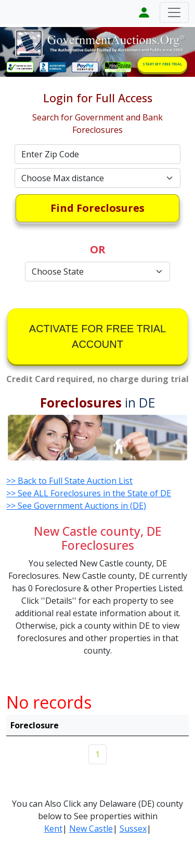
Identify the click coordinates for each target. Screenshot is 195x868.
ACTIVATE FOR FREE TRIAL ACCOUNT (97, 336)
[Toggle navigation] (174, 12)
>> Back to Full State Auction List (69, 481)
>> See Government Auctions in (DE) (76, 506)
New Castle (91, 829)
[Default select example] (98, 178)
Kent (53, 829)
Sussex (133, 829)
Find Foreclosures (97, 208)
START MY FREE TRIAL (162, 64)
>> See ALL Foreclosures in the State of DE (89, 493)
